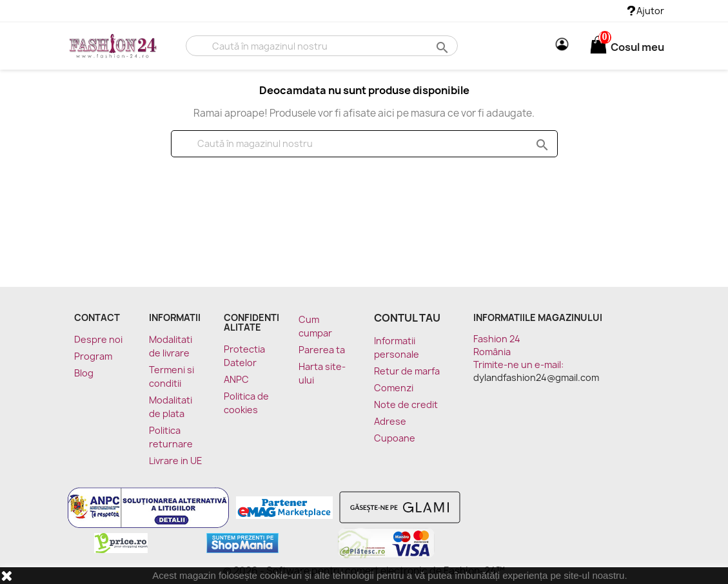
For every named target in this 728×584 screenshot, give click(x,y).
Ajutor (646, 11)
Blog (84, 373)
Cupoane (395, 438)
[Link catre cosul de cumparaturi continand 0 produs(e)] (598, 47)
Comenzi (394, 388)
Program (93, 356)
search (441, 47)
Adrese (390, 421)
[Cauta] (321, 46)
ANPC (236, 379)
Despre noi (98, 339)
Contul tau (407, 318)
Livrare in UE (176, 461)
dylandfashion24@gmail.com (536, 377)
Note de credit (406, 404)
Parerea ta (322, 350)
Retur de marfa (407, 371)
